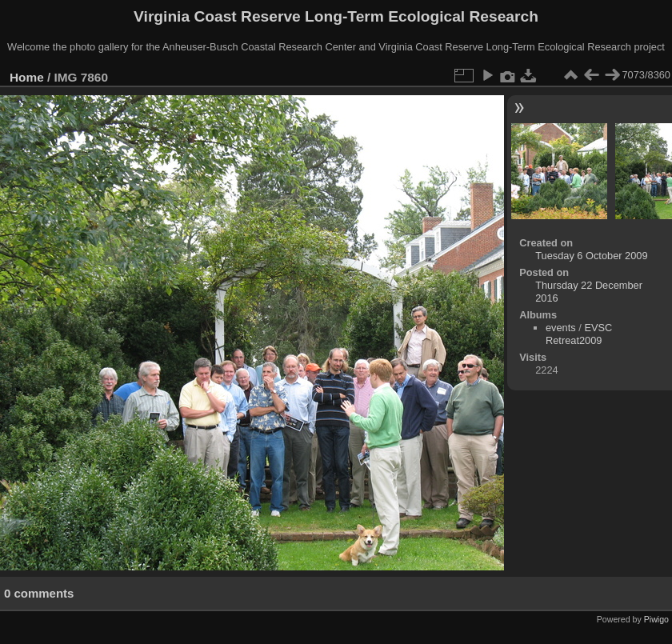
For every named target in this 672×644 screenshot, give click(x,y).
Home (27, 77)
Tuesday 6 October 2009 (591, 256)
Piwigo (656, 619)
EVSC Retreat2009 (579, 334)
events (561, 328)
